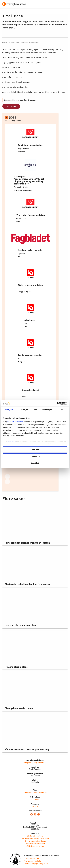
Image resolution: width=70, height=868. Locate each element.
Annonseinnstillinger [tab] (43, 410)
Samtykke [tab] (9, 410)
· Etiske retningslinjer (35, 836)
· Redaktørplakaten (32, 858)
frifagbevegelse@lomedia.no (35, 763)
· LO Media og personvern (35, 846)
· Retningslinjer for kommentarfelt (35, 838)
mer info (12, 441)
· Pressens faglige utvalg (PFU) (36, 864)
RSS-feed (35, 799)
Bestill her (35, 806)
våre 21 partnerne (15, 422)
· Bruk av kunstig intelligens (35, 841)
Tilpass (35, 456)
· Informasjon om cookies (35, 844)
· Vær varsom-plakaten (33, 861)
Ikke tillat (35, 463)
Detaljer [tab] (24, 410)
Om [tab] (61, 410)
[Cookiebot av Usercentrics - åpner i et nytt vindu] (57, 403)
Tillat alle (35, 449)
